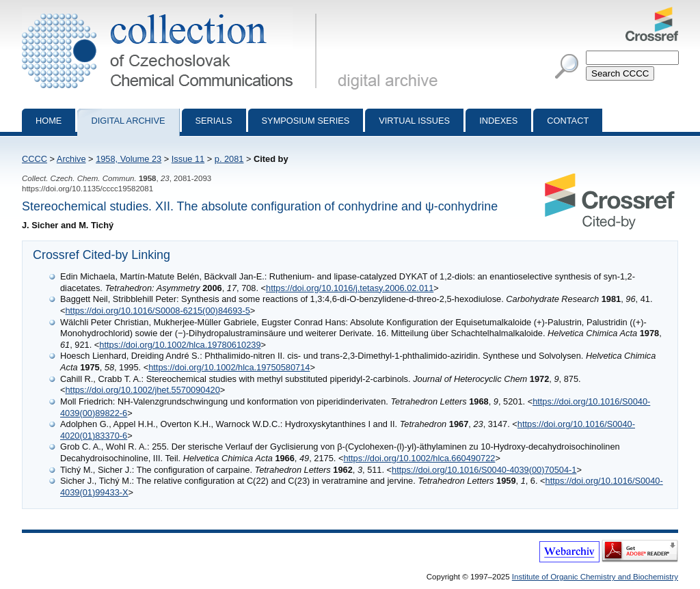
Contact (568, 121)
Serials (214, 121)
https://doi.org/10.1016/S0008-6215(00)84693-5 (157, 311)
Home (49, 121)
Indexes (498, 121)
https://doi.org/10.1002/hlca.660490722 (419, 458)
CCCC (35, 159)
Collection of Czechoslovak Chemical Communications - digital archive (172, 12)
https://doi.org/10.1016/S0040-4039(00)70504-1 (484, 470)
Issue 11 (188, 159)
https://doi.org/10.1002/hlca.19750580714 (229, 367)
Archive (71, 159)
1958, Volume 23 (129, 159)
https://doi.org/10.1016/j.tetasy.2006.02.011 (350, 288)
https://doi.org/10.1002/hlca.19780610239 (180, 345)
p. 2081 (229, 159)
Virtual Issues (414, 121)
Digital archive (128, 121)
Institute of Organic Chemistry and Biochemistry (595, 577)
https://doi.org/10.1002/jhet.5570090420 (142, 390)
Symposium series (306, 121)
